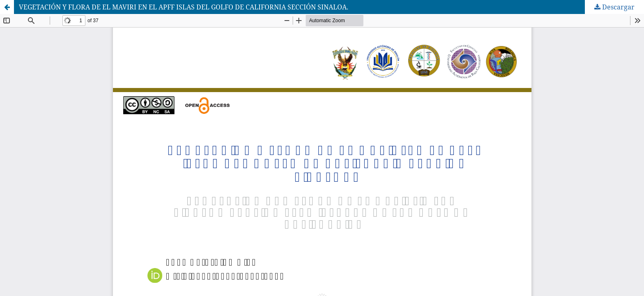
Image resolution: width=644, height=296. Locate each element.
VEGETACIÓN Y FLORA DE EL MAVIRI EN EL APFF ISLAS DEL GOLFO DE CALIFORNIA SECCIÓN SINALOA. (184, 7)
